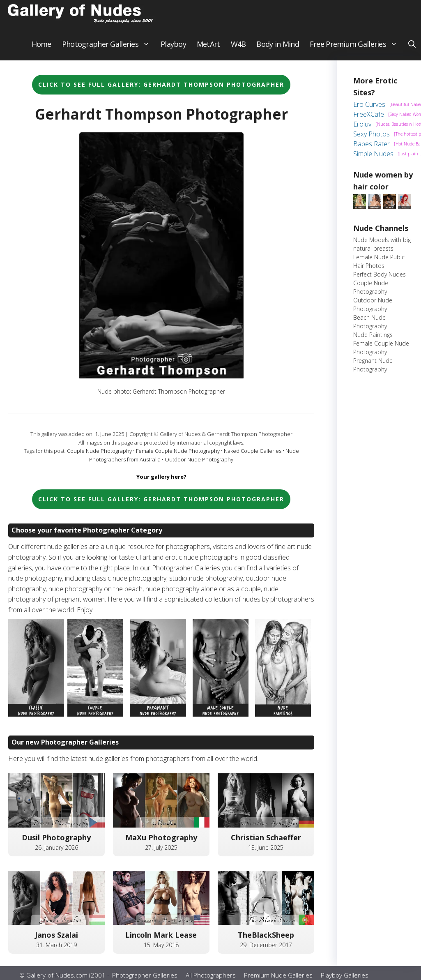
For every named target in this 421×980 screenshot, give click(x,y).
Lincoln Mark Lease (161, 940)
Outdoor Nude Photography (199, 465)
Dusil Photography (56, 843)
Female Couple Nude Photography (178, 456)
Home (41, 49)
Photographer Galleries (109, 49)
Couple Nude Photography (99, 456)
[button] (412, 49)
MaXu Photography (161, 843)
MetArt (208, 49)
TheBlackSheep (266, 940)
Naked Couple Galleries (253, 456)
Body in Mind (277, 49)
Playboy (173, 49)
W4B (238, 49)
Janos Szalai (56, 940)
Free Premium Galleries (356, 49)
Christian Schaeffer (266, 843)
